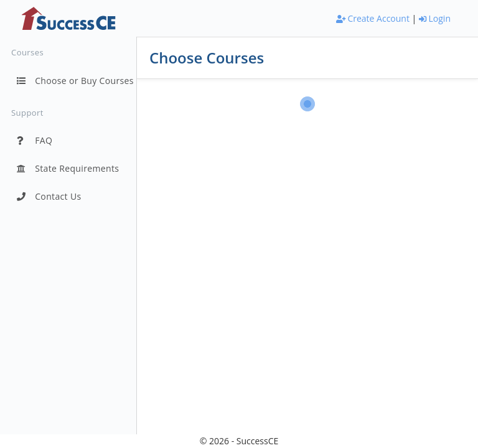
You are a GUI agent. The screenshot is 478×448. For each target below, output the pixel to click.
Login (435, 18)
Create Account (373, 18)
